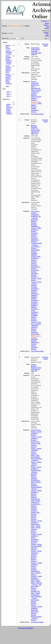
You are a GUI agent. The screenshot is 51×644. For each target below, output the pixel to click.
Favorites (44, 21)
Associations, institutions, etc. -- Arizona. (36, 216)
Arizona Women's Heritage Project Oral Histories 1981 (36, 368)
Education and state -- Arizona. (36, 89)
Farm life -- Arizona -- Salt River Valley (36, 585)
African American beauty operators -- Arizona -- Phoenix (9, 60)
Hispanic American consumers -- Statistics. (35, 288)
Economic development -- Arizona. (36, 267)
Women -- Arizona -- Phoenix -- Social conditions (36, 520)
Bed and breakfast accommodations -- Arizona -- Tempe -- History (36, 459)
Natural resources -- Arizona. (35, 347)
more (7, 86)
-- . (36, 103)
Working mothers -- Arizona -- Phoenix (36, 618)
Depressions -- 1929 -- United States (36, 526)
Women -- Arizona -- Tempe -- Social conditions (36, 466)
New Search (47, 27)
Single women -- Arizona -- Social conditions (36, 432)
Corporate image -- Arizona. (36, 244)
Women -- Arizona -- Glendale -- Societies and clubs (35, 479)
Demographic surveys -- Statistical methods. (35, 252)
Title (47, 34)
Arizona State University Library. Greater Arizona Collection (9, 109)
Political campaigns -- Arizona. (9, 52)
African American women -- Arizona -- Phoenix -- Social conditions (36, 532)
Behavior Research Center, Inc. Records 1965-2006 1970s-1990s (36, 130)
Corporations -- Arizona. (36, 247)
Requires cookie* (45, 45)
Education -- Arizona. (35, 274)
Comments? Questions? (25, 628)
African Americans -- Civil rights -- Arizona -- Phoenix (35, 541)
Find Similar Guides (37, 114)
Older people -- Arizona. (36, 105)
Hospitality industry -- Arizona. (34, 317)
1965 (8, 96)
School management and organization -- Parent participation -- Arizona (36, 597)
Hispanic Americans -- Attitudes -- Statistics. (35, 294)
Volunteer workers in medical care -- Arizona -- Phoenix (36, 512)
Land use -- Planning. (36, 323)
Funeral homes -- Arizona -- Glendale (36, 472)
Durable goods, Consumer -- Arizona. (36, 258)
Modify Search (46, 24)
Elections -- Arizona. (35, 278)
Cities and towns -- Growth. (36, 230)
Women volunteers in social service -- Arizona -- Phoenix (36, 504)
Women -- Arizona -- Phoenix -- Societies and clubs (35, 497)
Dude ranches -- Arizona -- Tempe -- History (36, 446)
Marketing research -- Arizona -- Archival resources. (35, 329)
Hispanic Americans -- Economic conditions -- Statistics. (35, 302)
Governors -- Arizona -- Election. (35, 93)
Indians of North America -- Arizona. (36, 98)
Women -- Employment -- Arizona (36, 442)
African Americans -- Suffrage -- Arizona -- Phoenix (36, 554)
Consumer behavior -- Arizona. (34, 235)
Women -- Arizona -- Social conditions (36, 437)
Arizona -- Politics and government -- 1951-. (35, 84)
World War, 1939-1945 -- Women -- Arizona (35, 612)
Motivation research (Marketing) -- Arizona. (35, 342)
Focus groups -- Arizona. (36, 280)
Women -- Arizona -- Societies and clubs (35, 591)
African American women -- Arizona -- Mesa (9, 69)
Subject (46, 32)
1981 (8, 94)
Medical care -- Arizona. (8, 47)
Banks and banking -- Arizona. (34, 221)
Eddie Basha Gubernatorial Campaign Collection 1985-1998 (36, 51)
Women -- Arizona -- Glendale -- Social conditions (36, 485)
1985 (8, 92)
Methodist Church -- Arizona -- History (34, 453)
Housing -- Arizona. (34, 321)
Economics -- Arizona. (35, 271)
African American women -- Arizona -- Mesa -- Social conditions (9, 79)
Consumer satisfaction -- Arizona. (35, 240)
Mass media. (35, 334)
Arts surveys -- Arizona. (36, 212)
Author (47, 36)
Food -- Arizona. (36, 283)
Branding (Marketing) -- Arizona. (35, 226)
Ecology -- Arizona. (34, 262)
